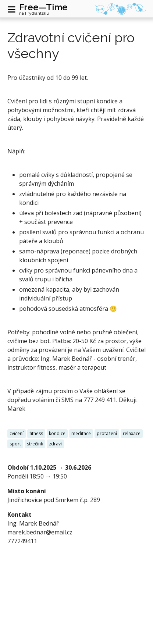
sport (15, 444)
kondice (57, 433)
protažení (107, 433)
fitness (36, 433)
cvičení (17, 433)
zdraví (55, 444)
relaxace (132, 433)
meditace (81, 433)
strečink (35, 444)
